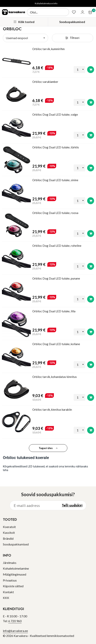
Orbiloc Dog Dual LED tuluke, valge (55, 114)
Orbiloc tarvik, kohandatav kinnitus (55, 377)
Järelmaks (10, 563)
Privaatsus (10, 580)
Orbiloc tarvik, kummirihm (48, 49)
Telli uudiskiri (72, 505)
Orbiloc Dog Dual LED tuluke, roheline (57, 246)
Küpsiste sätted (13, 586)
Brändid (8, 538)
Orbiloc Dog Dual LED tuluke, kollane (56, 344)
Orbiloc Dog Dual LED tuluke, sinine (55, 180)
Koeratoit (9, 527)
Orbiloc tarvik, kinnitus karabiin (52, 410)
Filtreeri (72, 38)
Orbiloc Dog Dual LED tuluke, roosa (55, 213)
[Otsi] (48, 12)
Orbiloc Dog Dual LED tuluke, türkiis (56, 147)
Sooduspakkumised (72, 22)
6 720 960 (15, 621)
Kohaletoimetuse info (46, 3)
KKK (6, 598)
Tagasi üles (48, 448)
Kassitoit (9, 533)
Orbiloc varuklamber (45, 82)
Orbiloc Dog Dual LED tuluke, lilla (54, 311)
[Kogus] (79, 70)
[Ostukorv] (91, 12)
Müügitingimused (15, 574)
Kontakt (8, 592)
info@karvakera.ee (15, 631)
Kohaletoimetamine (16, 568)
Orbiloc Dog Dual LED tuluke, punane (56, 278)
